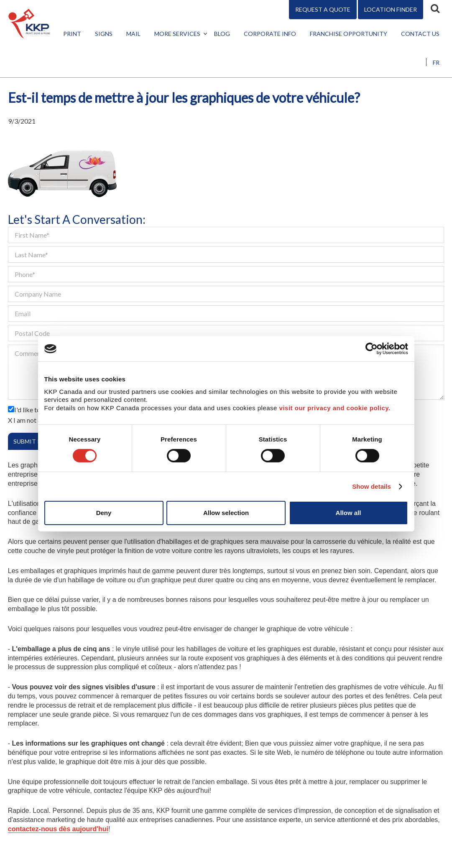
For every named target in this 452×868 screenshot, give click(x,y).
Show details (372, 486)
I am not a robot (36, 420)
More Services (177, 34)
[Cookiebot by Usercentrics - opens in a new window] (372, 349)
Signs (104, 34)
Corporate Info (270, 34)
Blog (222, 34)
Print (72, 34)
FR (436, 62)
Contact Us (420, 34)
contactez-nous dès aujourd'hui (58, 829)
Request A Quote (323, 9)
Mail (133, 34)
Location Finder (391, 9)
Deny (104, 513)
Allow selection (226, 513)
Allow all (349, 513)
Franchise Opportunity (349, 34)
